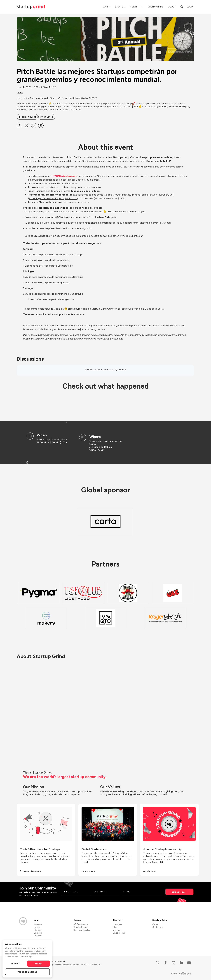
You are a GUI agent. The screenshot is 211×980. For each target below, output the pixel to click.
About (172, 7)
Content (135, 7)
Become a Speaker (82, 930)
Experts (37, 927)
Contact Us (157, 927)
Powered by (181, 974)
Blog (115, 927)
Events (119, 7)
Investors (38, 924)
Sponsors (38, 933)
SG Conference (81, 924)
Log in (190, 7)
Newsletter (118, 924)
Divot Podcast (119, 933)
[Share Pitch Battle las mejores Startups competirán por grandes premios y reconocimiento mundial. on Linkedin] (34, 125)
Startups (38, 930)
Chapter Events (80, 927)
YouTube (117, 930)
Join (105, 7)
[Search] (182, 7)
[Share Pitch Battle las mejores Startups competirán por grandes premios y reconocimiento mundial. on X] (27, 125)
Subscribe (178, 892)
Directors (38, 936)
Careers (156, 924)
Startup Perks (155, 7)
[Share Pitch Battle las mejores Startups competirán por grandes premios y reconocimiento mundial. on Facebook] (19, 125)
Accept (39, 963)
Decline (15, 963)
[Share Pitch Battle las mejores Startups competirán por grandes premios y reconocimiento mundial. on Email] (41, 125)
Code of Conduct (57, 962)
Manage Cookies (27, 972)
